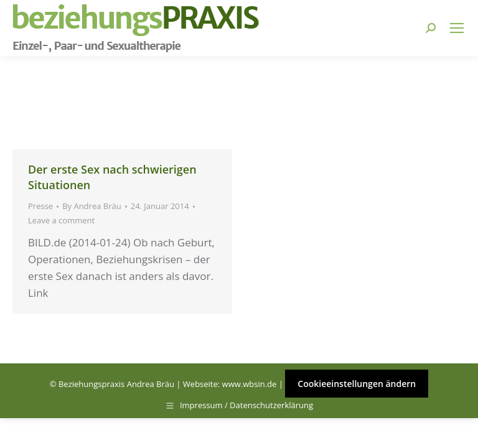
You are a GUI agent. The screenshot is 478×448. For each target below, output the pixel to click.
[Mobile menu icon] (457, 28)
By (92, 206)
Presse (40, 206)
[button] (27, 421)
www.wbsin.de (250, 384)
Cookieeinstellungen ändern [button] (357, 384)
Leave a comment (61, 220)
